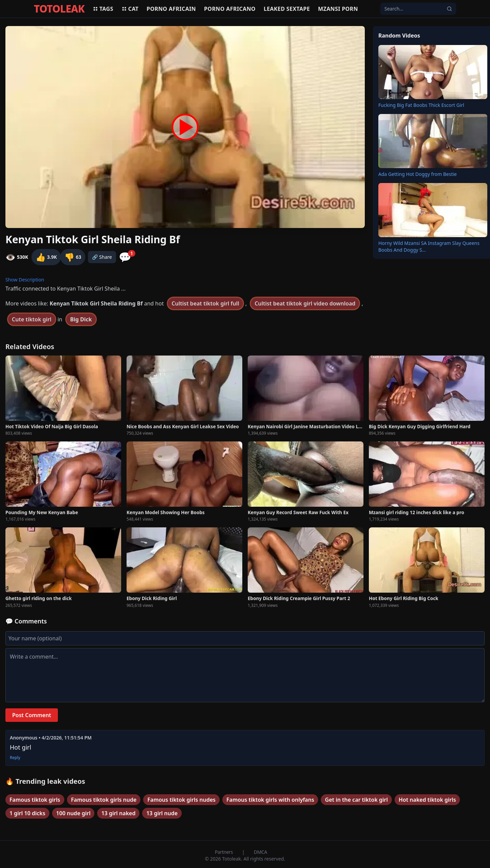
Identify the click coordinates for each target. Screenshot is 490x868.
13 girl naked (118, 813)
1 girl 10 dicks (27, 813)
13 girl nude (162, 813)
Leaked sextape (287, 9)
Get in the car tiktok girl (356, 800)
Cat (130, 9)
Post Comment (32, 715)
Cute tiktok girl (32, 319)
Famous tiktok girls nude (104, 800)
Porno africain (171, 9)
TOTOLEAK (59, 9)
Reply (15, 758)
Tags (103, 9)
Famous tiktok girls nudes (181, 800)
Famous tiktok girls (35, 800)
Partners (225, 852)
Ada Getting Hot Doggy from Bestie (418, 174)
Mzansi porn (338, 9)
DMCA (260, 852)
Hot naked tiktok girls (427, 800)
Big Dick (81, 319)
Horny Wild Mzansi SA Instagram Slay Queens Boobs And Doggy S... (429, 246)
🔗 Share (102, 257)
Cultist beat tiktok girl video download (305, 303)
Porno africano (230, 9)
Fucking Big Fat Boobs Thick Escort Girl (421, 105)
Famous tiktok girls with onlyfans (270, 800)
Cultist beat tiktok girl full (205, 303)
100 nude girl (73, 813)
